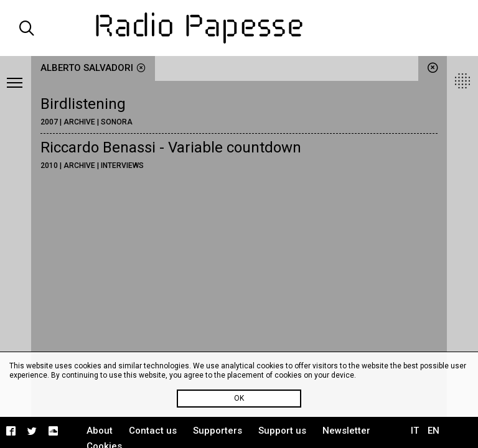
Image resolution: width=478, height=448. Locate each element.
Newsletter (346, 431)
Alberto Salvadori (93, 68)
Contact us (153, 431)
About (100, 431)
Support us (282, 431)
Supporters (218, 431)
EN (433, 431)
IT (415, 431)
